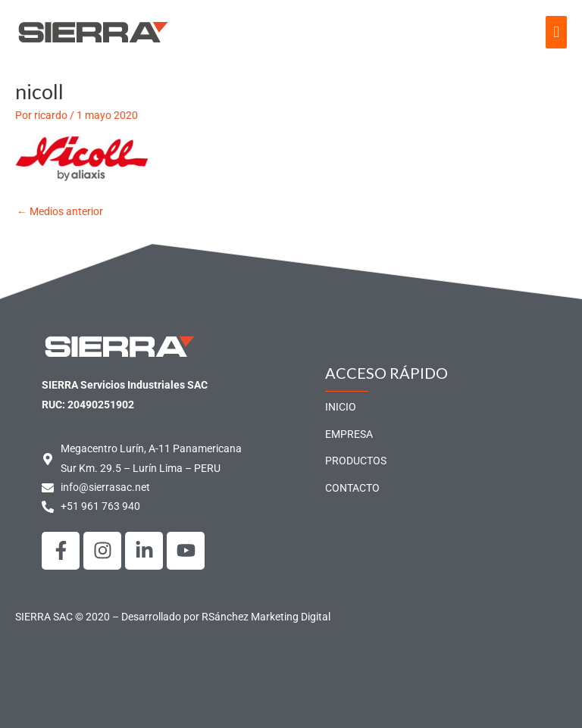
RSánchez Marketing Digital (266, 617)
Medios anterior (60, 211)
